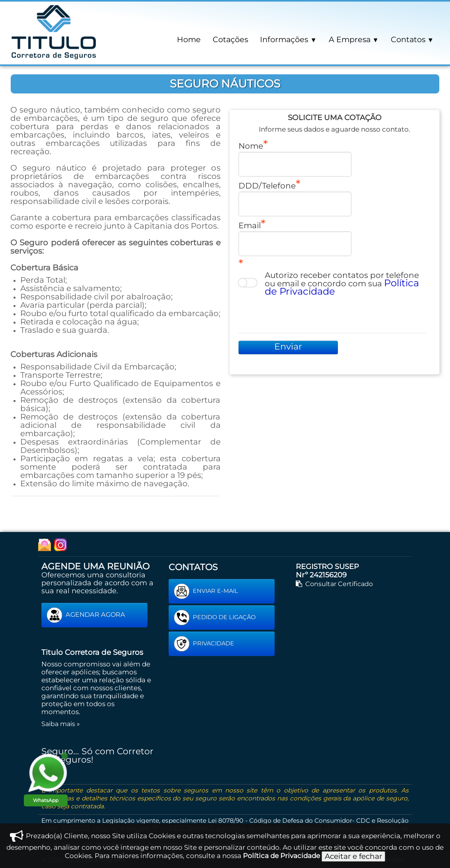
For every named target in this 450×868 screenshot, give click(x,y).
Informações (288, 39)
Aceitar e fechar (353, 856)
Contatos (412, 39)
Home (189, 39)
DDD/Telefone (267, 185)
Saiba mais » (61, 724)
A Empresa (354, 39)
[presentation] (299, 313)
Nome (251, 146)
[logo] (54, 31)
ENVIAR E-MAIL (206, 591)
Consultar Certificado (334, 584)
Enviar (288, 347)
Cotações (230, 39)
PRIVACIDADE (204, 644)
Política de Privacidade (281, 856)
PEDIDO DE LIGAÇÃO (215, 618)
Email (250, 225)
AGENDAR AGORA (86, 615)
